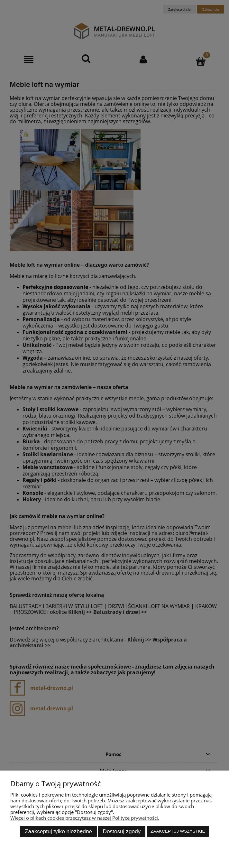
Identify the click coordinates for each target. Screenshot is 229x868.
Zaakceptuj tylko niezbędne (58, 831)
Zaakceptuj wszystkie (178, 831)
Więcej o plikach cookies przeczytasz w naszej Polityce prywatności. (85, 818)
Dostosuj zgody (122, 831)
